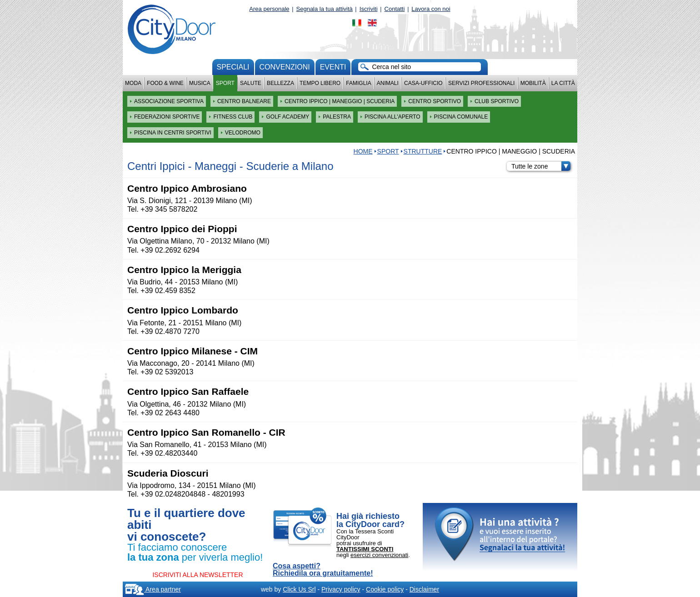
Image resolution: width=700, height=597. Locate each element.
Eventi (333, 67)
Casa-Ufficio (423, 83)
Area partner (153, 589)
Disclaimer (424, 589)
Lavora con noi (431, 9)
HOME (363, 151)
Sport (225, 83)
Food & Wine (165, 83)
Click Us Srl (299, 589)
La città (563, 83)
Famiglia (358, 83)
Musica (200, 83)
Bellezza (280, 83)
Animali (388, 83)
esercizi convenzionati (379, 555)
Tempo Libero (320, 83)
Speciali (233, 67)
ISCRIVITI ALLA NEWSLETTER (197, 575)
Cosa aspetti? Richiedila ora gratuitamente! (323, 570)
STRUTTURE (423, 151)
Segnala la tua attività (325, 9)
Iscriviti (369, 9)
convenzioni (285, 67)
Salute (251, 83)
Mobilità (533, 83)
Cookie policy (385, 589)
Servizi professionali (481, 83)
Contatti (395, 9)
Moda (133, 83)
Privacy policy (341, 589)
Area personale (269, 9)
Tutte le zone (541, 166)
